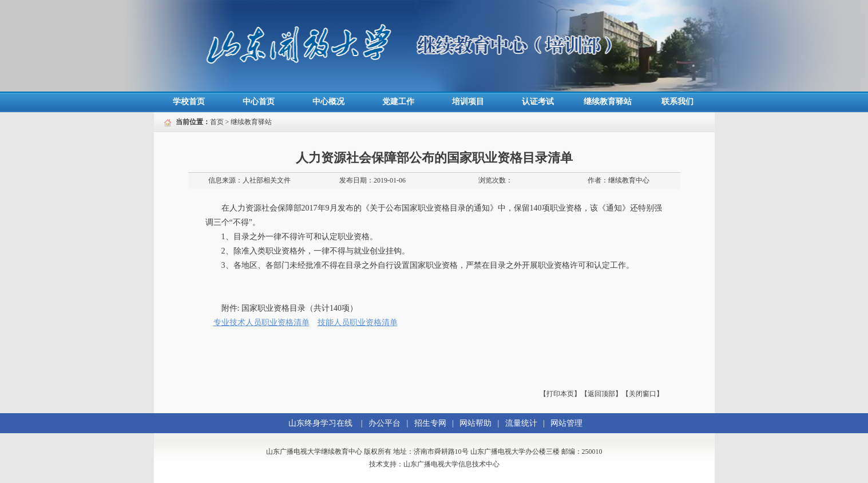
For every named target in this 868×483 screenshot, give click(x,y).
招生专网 (430, 423)
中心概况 (328, 102)
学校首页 (189, 102)
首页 (217, 122)
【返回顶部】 (601, 394)
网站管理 (566, 423)
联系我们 (677, 102)
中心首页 (259, 102)
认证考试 (538, 102)
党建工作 (398, 102)
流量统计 (521, 423)
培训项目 (468, 102)
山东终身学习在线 (320, 423)
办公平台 (385, 423)
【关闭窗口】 (643, 394)
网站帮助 (475, 423)
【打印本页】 (560, 394)
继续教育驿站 (608, 102)
